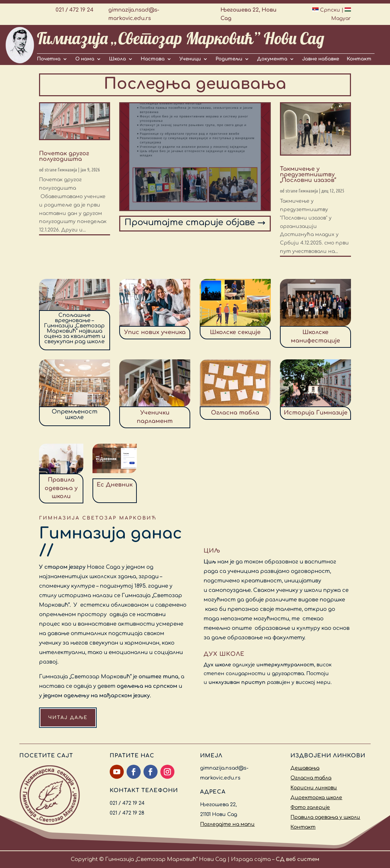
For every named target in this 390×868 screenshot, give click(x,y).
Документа (272, 59)
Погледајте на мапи (227, 824)
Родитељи (229, 59)
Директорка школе (316, 798)
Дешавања (305, 768)
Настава (153, 59)
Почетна (49, 59)
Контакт (359, 59)
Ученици (190, 59)
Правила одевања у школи (325, 817)
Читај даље (68, 718)
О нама (85, 59)
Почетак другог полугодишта (64, 156)
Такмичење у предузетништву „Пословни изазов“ (308, 175)
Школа (117, 59)
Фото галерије (310, 807)
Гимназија (67, 169)
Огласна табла (311, 778)
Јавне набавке (321, 59)
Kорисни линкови (314, 788)
